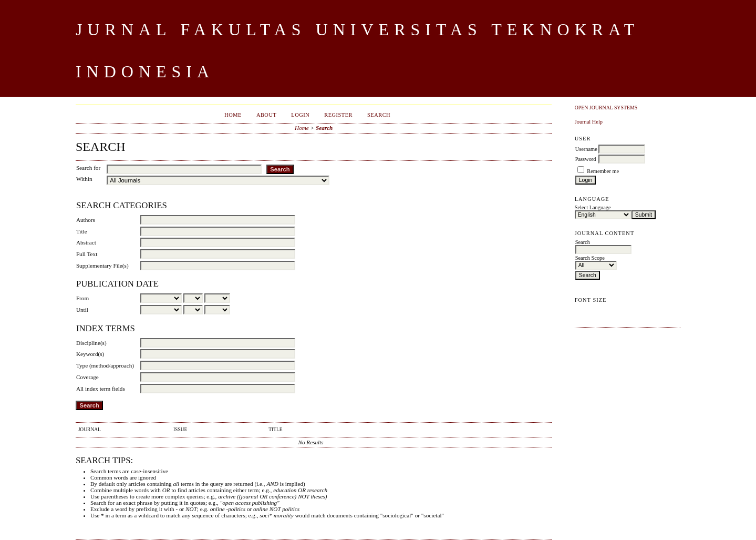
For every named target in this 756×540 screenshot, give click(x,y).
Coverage (87, 377)
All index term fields (101, 389)
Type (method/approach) (105, 365)
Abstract (86, 242)
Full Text (87, 254)
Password (586, 159)
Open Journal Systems (606, 108)
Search (379, 115)
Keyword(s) (90, 354)
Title (82, 231)
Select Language (593, 207)
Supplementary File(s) (102, 266)
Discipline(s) (91, 343)
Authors (86, 220)
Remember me (603, 171)
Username (586, 149)
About (266, 115)
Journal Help (589, 122)
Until (82, 310)
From (82, 298)
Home (233, 115)
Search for (88, 168)
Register (338, 115)
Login (300, 115)
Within (84, 179)
